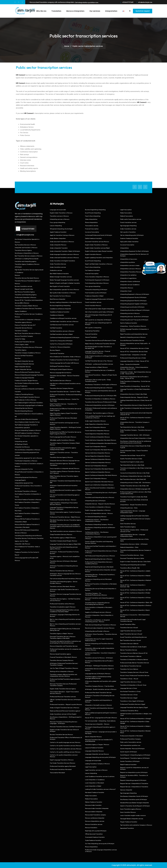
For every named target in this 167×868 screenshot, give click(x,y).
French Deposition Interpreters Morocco (97, 434)
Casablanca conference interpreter (60, 309)
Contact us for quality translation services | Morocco (66, 745)
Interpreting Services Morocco (24, 408)
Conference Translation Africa (129, 711)
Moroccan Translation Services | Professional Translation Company (63, 685)
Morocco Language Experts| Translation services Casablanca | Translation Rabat (64, 611)
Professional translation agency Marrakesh (63, 766)
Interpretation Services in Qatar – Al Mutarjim (134, 544)
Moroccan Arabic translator (93, 805)
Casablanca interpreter (57, 315)
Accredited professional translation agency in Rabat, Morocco (66, 491)
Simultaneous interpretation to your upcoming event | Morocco (101, 538)
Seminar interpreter (126, 790)
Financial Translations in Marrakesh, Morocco (63, 657)
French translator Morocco (93, 305)
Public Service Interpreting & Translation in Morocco (100, 625)
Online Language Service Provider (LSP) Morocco (64, 363)
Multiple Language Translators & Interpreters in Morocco (135, 330)
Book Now (18, 358)
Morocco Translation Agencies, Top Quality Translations (63, 464)
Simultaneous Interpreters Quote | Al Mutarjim (134, 796)
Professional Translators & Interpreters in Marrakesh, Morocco (101, 585)
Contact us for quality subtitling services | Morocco (65, 752)
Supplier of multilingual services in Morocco (98, 612)
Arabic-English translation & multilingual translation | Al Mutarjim (101, 357)
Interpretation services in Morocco (131, 269)
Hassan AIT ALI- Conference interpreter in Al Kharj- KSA (136, 598)
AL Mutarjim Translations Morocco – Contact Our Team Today (65, 400)
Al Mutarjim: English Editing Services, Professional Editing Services (65, 629)
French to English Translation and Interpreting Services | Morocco (99, 542)
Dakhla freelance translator (93, 238)
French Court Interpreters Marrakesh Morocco (99, 450)
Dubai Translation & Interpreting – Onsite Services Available (135, 382)
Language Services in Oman (129, 688)
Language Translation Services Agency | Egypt (134, 707)
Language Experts (20, 480)
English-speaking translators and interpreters (99, 257)
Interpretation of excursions (129, 259)
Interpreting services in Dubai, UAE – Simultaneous (135, 482)
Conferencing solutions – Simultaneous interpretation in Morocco (97, 520)
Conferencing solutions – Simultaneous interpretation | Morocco (97, 533)
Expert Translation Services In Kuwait (131, 634)
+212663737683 (127, 2)
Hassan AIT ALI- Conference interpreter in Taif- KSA (136, 590)
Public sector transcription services (44, 67)
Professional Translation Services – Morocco (63, 500)
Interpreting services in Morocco (60, 219)
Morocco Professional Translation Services (27, 372)
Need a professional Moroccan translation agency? (65, 711)
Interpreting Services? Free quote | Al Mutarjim (134, 320)
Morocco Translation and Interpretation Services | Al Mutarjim (101, 391)
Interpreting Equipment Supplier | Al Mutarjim (134, 304)
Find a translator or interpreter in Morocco (28, 319)
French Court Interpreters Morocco (96, 446)
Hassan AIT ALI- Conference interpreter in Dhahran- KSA (136, 606)
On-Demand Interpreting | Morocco (96, 516)
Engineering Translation (92, 331)
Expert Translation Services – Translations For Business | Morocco (64, 405)
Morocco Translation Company (24, 336)
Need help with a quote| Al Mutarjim (96, 831)
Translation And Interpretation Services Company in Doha (136, 551)
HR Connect (20, 83)
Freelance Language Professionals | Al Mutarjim (99, 299)
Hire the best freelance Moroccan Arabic (27, 383)
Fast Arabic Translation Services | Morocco (63, 763)
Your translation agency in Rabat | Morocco (63, 538)
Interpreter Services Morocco (23, 328)
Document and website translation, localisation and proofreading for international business (65, 642)
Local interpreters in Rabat (93, 786)
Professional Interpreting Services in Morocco (99, 388)
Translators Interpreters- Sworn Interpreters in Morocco (99, 616)
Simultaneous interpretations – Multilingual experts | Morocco (66, 718)
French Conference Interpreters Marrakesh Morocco (101, 443)
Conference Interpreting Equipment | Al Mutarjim (65, 337)
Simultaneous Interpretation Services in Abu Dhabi (135, 476)
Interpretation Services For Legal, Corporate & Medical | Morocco (99, 640)
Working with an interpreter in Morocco (62, 671)
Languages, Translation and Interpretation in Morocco (99, 701)
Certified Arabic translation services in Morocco (64, 321)
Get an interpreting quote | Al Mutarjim (132, 235)
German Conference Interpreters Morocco (98, 459)
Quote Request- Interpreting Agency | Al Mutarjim (135, 755)
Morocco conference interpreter (95, 818)
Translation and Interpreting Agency (26, 295)
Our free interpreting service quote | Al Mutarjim (100, 843)
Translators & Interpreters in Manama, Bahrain (134, 659)
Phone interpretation (91, 222)
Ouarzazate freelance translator (95, 837)
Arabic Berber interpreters (58, 238)
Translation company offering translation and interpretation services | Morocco (63, 675)
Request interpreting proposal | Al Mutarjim (133, 780)
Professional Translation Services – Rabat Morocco (65, 517)
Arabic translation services (58, 267)
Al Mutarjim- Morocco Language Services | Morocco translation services (65, 574)
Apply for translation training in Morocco (62, 235)
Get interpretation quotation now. (87, 2)
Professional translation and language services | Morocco (64, 423)
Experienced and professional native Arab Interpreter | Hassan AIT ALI (136, 414)
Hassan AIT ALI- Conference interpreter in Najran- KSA (135, 611)
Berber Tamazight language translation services (64, 280)
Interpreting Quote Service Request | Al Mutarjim (135, 310)
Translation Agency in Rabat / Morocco (62, 633)
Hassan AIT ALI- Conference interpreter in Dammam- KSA (133, 586)
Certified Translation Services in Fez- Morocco (99, 361)
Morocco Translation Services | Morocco (62, 571)
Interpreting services (21, 441)
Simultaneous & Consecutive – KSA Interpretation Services (135, 616)
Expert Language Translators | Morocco (62, 760)
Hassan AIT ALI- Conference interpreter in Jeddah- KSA (135, 572)
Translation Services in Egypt (129, 698)
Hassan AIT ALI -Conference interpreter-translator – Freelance (136, 418)
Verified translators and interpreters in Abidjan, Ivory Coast (136, 714)
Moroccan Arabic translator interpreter (97, 808)
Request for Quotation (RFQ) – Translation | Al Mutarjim (134, 776)
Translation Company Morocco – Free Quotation (99, 686)
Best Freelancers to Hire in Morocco (25, 400)
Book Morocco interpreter (58, 299)
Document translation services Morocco (97, 241)
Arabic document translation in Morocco (62, 241)
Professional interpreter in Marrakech (132, 736)
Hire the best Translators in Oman (130, 691)
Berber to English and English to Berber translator (65, 283)
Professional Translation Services (25, 342)
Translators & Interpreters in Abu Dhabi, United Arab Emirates (136, 469)
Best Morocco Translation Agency (25, 292)
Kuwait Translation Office (128, 624)
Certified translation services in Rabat (61, 334)
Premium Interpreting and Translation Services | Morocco (99, 644)
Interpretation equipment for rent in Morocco (28, 458)
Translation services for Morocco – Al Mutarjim (99, 658)
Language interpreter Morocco (94, 751)
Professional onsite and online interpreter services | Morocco (101, 571)
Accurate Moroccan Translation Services (132, 340)
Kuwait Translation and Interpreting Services (134, 637)
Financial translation (91, 334)
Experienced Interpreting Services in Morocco (99, 559)
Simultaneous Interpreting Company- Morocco (99, 524)
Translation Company (21, 331)
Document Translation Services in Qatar (132, 558)
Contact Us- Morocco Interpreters (60, 347)
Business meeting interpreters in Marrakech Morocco (66, 302)
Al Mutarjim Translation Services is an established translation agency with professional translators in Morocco (65, 526)
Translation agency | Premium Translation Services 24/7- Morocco (65, 472)
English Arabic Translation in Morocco (61, 213)
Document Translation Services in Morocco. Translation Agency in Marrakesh (63, 637)
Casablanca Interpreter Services (24, 364)
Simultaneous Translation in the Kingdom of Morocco (101, 384)
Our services (93, 11)
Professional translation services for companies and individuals (66, 650)
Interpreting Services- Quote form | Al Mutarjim (135, 316)
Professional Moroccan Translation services (63, 696)
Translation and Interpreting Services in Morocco (100, 497)
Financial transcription (92, 229)
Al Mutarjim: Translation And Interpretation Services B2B (65, 482)
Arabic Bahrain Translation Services (131, 666)
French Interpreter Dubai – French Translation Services (134, 451)
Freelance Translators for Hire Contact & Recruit (64, 360)
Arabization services (56, 270)
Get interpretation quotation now (130, 745)
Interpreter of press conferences (130, 281)
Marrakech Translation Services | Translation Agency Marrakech (66, 521)
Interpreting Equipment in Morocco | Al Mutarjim (135, 294)
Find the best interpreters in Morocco (26, 461)
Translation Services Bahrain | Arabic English (133, 647)
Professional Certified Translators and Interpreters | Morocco (101, 547)
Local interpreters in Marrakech (95, 783)
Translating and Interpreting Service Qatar (133, 565)
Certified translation (56, 328)
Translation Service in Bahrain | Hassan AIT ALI (134, 653)
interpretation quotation (128, 262)
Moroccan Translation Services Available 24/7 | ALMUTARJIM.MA (99, 740)
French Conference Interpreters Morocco (97, 437)
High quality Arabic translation (129, 241)
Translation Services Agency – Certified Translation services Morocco (65, 600)
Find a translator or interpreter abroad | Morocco (65, 468)
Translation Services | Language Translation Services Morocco (66, 595)
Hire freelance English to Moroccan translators (29, 403)
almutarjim (131, 865)
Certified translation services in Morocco (62, 331)
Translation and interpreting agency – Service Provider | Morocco (64, 582)
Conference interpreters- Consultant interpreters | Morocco (100, 654)
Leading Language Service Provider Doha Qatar (135, 516)
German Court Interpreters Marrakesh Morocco (99, 469)
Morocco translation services (94, 824)
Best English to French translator (60, 286)
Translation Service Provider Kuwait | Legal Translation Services (133, 620)
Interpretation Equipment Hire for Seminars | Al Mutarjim (134, 255)
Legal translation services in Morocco (96, 770)
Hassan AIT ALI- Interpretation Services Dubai (134, 351)
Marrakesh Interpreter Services (24, 361)
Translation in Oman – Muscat (129, 679)
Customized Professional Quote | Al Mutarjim (99, 235)
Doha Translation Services (128, 524)
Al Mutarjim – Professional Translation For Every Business (64, 552)
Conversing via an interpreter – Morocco (97, 724)
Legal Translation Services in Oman (131, 682)
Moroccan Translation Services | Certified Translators (66, 727)
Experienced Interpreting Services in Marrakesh (99, 567)
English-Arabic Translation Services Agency (63, 689)
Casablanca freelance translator (60, 312)
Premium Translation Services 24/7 (25, 325)
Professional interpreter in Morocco (25, 297)
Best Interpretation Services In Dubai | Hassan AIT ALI (136, 405)
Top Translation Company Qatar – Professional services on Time (134, 531)
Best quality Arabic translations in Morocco (63, 293)
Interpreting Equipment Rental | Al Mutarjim (133, 300)
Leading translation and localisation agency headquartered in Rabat (63, 449)
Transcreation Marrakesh (57, 773)
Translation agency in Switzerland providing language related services (98, 677)
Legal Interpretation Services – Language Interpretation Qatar (133, 512)
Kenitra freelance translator (129, 323)
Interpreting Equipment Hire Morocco (26, 477)
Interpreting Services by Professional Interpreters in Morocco (101, 589)
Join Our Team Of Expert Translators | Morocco (64, 668)
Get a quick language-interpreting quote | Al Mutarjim (98, 316)
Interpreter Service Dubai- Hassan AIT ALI (133, 455)
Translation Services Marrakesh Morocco (27, 278)
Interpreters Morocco (127, 288)
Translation (55, 11)
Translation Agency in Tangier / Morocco (97, 744)
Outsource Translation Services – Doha (132, 555)
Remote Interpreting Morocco (24, 411)
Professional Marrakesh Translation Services (98, 692)
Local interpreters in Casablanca (95, 780)
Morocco (17, 275)
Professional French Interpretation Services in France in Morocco (101, 552)
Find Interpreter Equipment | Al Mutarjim (97, 280)
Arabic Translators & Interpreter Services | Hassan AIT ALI (136, 409)
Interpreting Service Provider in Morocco (97, 631)
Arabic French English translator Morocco (27, 397)
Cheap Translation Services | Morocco (61, 534)
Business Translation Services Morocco (61, 734)
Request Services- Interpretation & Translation (134, 783)
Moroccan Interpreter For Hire (24, 469)
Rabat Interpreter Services (23, 367)
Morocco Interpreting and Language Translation (29, 375)
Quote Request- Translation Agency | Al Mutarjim (135, 758)
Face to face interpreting (93, 216)
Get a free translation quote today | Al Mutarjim (99, 312)
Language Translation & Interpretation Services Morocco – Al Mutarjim (64, 508)
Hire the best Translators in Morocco (26, 491)
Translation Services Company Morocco (62, 388)
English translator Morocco (93, 254)
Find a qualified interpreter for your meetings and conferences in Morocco (100, 417)
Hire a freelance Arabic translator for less (27, 422)
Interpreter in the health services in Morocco (98, 705)
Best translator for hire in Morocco (60, 296)
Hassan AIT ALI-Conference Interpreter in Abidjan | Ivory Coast (135, 727)
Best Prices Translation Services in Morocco (28, 333)
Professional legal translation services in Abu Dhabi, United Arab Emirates (136, 493)
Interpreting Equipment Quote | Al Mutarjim (133, 297)
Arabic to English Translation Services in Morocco (65, 708)
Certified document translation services (62, 325)
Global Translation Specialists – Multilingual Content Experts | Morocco (66, 428)
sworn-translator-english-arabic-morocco (133, 815)
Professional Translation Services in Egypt (133, 704)
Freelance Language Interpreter (24, 378)
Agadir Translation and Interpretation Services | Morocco (99, 709)
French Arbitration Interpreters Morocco (97, 430)
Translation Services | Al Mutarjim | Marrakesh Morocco (64, 562)
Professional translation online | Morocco (62, 604)
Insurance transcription (92, 232)
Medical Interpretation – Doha (129, 547)
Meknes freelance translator (94, 802)
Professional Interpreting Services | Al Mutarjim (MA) (101, 395)
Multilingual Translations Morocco (60, 366)
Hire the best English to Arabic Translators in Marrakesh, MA (98, 347)
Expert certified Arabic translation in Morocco (99, 264)
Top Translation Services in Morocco (25, 245)
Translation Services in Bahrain (129, 643)
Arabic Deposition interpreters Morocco (97, 424)
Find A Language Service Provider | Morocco (63, 437)
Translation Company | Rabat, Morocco (26, 306)
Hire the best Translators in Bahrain (131, 656)
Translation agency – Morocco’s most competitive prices (65, 557)
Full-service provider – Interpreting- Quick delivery (100, 721)
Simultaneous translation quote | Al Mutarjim (134, 799)
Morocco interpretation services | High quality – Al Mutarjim (135, 344)
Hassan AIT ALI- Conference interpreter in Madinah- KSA (136, 581)
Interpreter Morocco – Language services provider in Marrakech (101, 732)
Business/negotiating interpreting (60, 305)
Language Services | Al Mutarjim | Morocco (98, 673)
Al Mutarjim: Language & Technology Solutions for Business (65, 615)
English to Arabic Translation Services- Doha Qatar (135, 561)
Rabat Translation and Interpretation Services (134, 334)
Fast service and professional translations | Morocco (66, 578)
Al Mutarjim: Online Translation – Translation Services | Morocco (101, 635)
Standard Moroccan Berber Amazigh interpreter (135, 803)
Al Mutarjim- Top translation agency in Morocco (99, 413)
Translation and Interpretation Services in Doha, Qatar (135, 540)
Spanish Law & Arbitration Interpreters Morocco (99, 485)
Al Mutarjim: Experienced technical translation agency (64, 486)
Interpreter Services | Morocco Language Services (65, 460)
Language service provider (58, 210)
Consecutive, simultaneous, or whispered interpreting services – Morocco (97, 621)
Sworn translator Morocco (128, 812)
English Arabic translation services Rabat (97, 248)
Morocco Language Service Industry (61, 372)
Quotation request (142, 11)
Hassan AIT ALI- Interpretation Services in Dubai (135, 348)
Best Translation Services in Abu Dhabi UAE (133, 479)
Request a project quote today (24, 289)
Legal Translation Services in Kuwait (131, 631)
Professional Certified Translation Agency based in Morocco (65, 680)
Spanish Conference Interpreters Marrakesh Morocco (101, 475)
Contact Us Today (20, 339)
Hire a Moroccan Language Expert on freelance (29, 405)
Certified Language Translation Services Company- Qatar (135, 519)
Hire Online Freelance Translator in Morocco (28, 499)
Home (67, 46)
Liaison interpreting (56, 226)
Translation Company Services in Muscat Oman (134, 672)
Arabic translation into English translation (62, 261)
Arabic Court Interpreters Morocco (95, 427)
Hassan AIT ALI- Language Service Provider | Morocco (101, 718)
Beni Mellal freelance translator (59, 273)
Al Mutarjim (18, 267)
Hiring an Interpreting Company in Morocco (28, 430)
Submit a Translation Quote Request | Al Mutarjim (135, 806)
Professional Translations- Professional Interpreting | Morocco (66, 395)
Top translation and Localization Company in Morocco (136, 825)
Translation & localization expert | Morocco (63, 607)
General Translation (91, 337)
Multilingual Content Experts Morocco (61, 369)
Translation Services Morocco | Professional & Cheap (101, 402)
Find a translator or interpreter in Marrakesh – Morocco (99, 608)
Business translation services (23, 286)
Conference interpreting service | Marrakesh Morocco (98, 580)
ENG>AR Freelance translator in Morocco (27, 433)
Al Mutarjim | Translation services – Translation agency (64, 453)
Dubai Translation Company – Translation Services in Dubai (136, 431)
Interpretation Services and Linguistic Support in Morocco (99, 669)
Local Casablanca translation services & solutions (100, 776)
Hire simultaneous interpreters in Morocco (27, 450)
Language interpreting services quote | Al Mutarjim (100, 757)
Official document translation (94, 834)
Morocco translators (91, 827)
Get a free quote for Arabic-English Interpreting (100, 309)
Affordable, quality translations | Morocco (62, 440)
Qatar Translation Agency (128, 527)
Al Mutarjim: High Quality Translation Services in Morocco (64, 590)
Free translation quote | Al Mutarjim (96, 293)
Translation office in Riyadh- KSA (130, 568)
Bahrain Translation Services (129, 650)
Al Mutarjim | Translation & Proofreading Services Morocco (100, 696)
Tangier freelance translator (129, 822)
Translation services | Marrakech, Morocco (62, 586)
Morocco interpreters (74, 11)
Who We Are (40, 11)
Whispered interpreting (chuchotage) (61, 229)
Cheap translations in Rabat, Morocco (96, 367)
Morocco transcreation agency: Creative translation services (65, 513)
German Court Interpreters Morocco (96, 466)
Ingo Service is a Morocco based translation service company (65, 384)
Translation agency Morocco (23, 322)
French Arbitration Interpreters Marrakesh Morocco (101, 440)
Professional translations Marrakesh (61, 769)
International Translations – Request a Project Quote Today (101, 376)
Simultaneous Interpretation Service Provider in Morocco (99, 662)
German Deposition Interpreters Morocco (98, 456)
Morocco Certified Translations (24, 355)
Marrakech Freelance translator (95, 792)
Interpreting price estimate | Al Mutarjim (132, 307)
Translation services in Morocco (59, 216)
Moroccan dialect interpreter (94, 812)
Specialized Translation (127, 828)
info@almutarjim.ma (144, 2)
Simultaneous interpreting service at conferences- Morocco (100, 528)
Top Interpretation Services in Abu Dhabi (132, 427)
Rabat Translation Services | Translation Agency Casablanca (64, 477)
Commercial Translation (57, 353)
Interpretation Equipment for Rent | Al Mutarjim (135, 251)
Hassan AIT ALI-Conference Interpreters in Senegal (136, 718)
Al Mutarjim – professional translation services (99, 364)
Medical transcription (91, 799)
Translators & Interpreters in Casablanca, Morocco (100, 399)
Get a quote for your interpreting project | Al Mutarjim (98, 324)
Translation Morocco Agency (23, 250)
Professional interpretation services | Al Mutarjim (100, 405)
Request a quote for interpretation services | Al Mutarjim (134, 768)
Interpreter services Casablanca (130, 285)
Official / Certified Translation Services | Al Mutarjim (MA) (65, 700)
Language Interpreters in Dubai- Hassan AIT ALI (135, 361)
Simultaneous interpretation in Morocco (27, 253)
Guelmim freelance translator (129, 238)
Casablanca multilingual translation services (63, 318)
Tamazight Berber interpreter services (132, 819)
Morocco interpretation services (95, 821)
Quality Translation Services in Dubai (131, 459)
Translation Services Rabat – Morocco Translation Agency (65, 376)
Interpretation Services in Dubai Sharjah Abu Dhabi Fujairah (135, 447)
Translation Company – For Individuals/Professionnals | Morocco (96, 594)
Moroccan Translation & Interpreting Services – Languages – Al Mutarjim (64, 722)
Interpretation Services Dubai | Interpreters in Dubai (136, 438)
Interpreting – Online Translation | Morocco (133, 326)
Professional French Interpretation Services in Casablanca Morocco (99, 563)
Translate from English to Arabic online (132, 462)
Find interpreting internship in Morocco (97, 283)
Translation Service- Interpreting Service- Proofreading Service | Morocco (98, 603)
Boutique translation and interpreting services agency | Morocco (64, 548)
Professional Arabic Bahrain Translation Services (135, 663)
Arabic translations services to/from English (63, 714)
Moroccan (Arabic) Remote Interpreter (26, 419)
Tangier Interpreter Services (23, 369)
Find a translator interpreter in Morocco (97, 277)
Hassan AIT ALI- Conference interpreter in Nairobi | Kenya (135, 732)
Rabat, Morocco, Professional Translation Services (100, 344)
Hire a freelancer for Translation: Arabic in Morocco (65, 357)
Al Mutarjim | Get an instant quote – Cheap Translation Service (98, 380)
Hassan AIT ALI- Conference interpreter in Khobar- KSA (135, 594)
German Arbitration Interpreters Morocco (98, 453)
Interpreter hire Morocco (22, 447)
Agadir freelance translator (58, 232)
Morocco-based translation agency (60, 654)
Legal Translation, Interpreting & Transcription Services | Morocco (64, 503)
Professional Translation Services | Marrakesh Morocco (63, 419)
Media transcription (91, 796)
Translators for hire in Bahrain (129, 669)
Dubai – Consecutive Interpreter (130, 364)
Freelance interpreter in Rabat (94, 296)
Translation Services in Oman (129, 695)
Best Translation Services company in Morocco (29, 256)
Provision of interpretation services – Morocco (99, 513)
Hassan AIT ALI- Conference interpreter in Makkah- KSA (136, 576)
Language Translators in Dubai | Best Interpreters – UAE (136, 390)
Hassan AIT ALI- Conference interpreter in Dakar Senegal (135, 722)
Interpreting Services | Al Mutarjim (95, 501)
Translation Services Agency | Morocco (61, 457)
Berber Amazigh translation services (61, 277)
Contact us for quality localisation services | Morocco (66, 749)
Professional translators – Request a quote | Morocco (66, 704)
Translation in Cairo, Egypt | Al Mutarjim (132, 701)
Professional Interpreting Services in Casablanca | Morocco (100, 371)
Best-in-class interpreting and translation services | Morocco (65, 620)
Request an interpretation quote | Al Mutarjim (134, 772)
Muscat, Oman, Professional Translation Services (135, 675)
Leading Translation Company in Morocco (97, 764)
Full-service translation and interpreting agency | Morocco (65, 496)
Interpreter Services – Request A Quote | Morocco (100, 504)
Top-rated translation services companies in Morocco (66, 531)
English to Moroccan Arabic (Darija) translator (99, 251)
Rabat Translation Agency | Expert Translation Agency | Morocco (64, 414)
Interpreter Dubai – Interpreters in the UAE (133, 355)
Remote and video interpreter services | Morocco (100, 628)
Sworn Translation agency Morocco (131, 809)
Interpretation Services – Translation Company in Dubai (135, 423)
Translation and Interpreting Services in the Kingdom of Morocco (101, 493)
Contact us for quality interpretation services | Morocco (64, 756)
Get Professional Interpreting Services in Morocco (100, 556)
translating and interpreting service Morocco (28, 535)
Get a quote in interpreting (93, 328)
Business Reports (55, 350)
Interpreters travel (126, 291)
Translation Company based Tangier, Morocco (63, 541)
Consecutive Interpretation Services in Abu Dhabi (135, 473)
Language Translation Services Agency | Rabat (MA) (65, 544)
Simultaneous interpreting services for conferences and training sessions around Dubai (136, 442)
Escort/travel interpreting (93, 213)
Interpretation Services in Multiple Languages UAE (135, 489)
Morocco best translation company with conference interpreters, (51, 2)
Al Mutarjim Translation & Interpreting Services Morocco (64, 567)
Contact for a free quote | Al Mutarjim (61, 341)
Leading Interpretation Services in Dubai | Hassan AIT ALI (136, 401)
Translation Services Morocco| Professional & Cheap (100, 340)
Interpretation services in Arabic (130, 265)
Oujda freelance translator (93, 840)
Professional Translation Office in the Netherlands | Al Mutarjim (66, 738)
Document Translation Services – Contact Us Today (65, 391)
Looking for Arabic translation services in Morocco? (100, 789)
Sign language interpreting (128, 226)
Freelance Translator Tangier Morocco (26, 380)
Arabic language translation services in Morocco (64, 254)
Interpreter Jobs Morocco (22, 544)
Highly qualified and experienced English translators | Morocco (101, 714)
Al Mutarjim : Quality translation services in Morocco (101, 689)
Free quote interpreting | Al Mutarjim (96, 289)
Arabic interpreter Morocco (58, 245)
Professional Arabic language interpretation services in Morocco (101, 850)
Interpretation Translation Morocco (131, 272)
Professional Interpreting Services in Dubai (133, 358)
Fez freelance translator (92, 270)
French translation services (93, 302)
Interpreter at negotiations (128, 278)
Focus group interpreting (58, 222)
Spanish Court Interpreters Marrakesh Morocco (99, 482)
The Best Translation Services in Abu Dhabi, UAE (134, 486)
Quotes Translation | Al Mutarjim (130, 761)
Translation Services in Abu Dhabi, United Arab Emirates (134, 501)
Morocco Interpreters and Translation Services (64, 646)
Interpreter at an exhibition (128, 275)
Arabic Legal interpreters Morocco (95, 421)
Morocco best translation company (95, 815)
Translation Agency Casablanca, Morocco (27, 264)
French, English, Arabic (22, 344)
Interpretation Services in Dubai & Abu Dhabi (134, 394)
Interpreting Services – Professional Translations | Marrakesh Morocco (100, 575)
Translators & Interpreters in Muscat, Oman (133, 685)
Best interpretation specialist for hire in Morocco (64, 289)
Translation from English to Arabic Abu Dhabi (134, 497)
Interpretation (110, 11)
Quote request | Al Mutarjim (129, 752)
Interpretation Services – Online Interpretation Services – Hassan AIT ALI (134, 368)
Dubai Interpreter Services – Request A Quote (134, 397)
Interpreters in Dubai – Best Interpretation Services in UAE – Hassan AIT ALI (136, 373)
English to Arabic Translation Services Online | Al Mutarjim (64, 730)
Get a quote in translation (128, 232)
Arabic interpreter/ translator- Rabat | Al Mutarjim (65, 251)
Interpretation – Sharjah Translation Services (134, 505)
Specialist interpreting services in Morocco (133, 337)
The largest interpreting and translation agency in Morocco (100, 728)
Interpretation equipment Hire (24, 483)
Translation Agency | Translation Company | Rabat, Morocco (65, 444)
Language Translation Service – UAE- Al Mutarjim (135, 435)
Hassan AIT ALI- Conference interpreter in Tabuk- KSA (136, 602)
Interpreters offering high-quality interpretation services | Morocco (100, 649)
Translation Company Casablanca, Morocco (28, 353)
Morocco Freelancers (21, 386)
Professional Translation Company (130, 739)
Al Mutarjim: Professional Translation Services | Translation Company (64, 664)
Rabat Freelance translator (128, 764)
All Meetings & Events (21, 444)
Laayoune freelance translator (94, 748)
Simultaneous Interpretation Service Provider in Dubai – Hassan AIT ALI (134, 377)
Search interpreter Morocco (93, 737)
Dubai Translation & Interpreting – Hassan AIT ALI (135, 386)
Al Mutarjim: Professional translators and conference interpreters (101, 409)
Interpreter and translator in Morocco (26, 247)
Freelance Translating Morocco (24, 394)
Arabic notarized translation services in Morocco (64, 257)
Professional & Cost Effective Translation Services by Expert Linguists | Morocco (66, 433)
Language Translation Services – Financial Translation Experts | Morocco (98, 352)
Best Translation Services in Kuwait (131, 640)
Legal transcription (91, 767)
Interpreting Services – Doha (129, 508)
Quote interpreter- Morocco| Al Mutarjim (132, 748)
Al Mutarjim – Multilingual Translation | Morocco (99, 666)
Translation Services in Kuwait (129, 627)
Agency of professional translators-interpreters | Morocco (100, 489)
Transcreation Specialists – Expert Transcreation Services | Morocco (64, 692)
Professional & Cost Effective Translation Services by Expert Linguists (66, 409)
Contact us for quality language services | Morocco (65, 742)
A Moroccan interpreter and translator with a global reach (101, 682)
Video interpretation (91, 219)
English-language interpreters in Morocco (98, 510)
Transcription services (92, 226)
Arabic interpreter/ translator (59, 248)
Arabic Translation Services (58, 264)
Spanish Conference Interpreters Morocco (98, 472)
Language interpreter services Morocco (97, 754)
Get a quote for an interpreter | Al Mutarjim (98, 320)
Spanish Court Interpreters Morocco (96, 478)
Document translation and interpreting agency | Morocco (99, 599)
